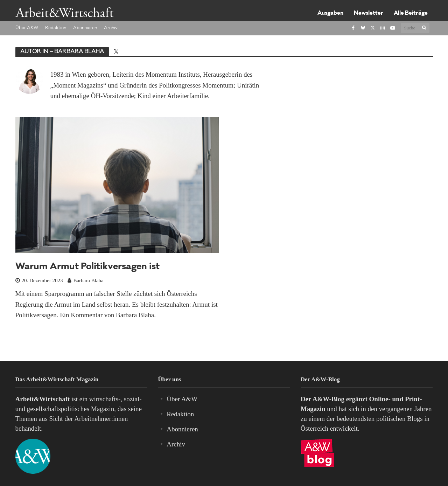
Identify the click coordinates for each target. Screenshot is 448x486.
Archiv (111, 28)
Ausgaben (330, 13)
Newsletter (369, 13)
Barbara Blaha (88, 280)
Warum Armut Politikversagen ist (87, 267)
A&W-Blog (328, 399)
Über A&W (27, 28)
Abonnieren (85, 28)
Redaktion (56, 28)
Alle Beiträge (411, 13)
